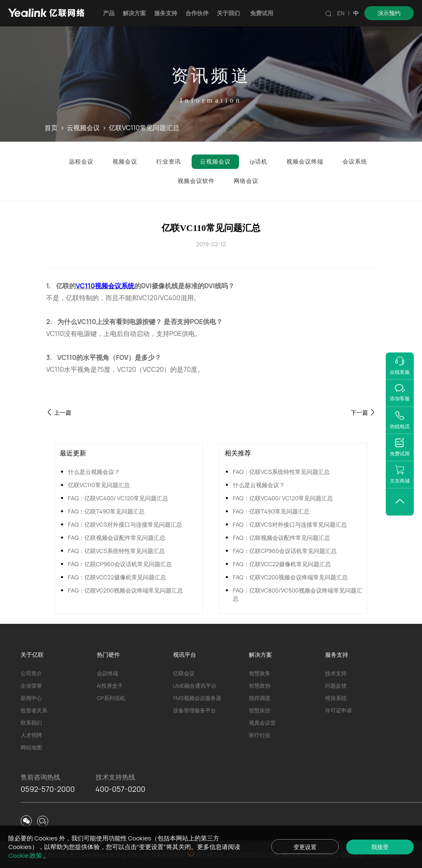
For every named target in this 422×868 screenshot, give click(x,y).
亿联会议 (184, 673)
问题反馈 (336, 686)
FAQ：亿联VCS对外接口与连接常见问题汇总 (125, 524)
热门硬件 (108, 654)
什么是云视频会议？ (94, 472)
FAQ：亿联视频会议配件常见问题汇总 (117, 538)
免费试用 (262, 13)
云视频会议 (83, 128)
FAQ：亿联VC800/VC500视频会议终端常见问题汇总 (298, 594)
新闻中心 (31, 698)
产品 (109, 13)
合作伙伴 (197, 13)
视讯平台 (185, 654)
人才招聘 (31, 735)
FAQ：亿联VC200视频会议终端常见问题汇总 (125, 590)
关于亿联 (32, 654)
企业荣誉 (31, 686)
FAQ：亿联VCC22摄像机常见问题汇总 (117, 577)
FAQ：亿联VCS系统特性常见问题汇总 (116, 551)
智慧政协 (260, 686)
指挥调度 (260, 698)
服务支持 (166, 13)
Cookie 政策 (26, 855)
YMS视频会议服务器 (197, 698)
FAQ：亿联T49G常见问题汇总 (106, 511)
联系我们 (31, 723)
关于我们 (228, 13)
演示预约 (389, 13)
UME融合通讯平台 (195, 686)
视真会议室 (262, 723)
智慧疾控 (260, 710)
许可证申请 (339, 710)
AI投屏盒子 (110, 686)
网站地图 (31, 747)
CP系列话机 (111, 698)
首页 (51, 128)
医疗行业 (260, 735)
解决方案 (134, 13)
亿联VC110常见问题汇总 (99, 485)
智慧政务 (260, 673)
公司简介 (31, 673)
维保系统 (336, 698)
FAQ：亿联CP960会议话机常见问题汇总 (120, 564)
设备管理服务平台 (195, 710)
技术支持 (336, 673)
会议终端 (108, 673)
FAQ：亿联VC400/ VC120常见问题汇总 (118, 498)
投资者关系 (34, 710)
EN (341, 13)
